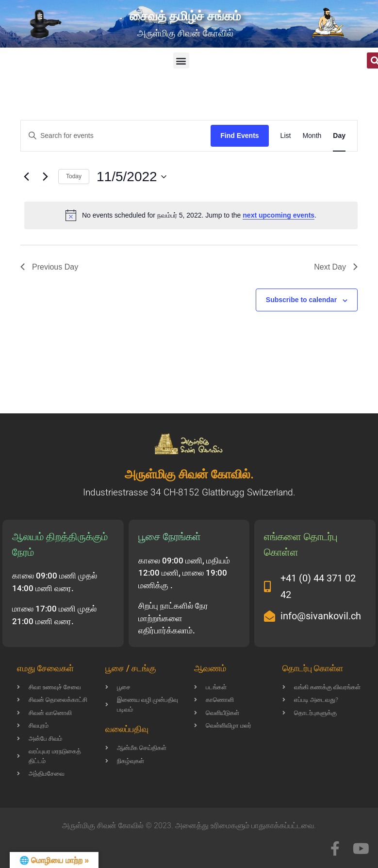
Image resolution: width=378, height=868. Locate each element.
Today (74, 176)
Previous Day (49, 267)
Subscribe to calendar (301, 300)
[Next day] (45, 177)
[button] (181, 60)
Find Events (239, 136)
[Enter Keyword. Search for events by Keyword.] (116, 136)
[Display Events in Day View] (339, 136)
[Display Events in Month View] (312, 136)
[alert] (191, 215)
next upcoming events (279, 215)
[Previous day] (26, 177)
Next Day (336, 267)
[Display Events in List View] (286, 136)
